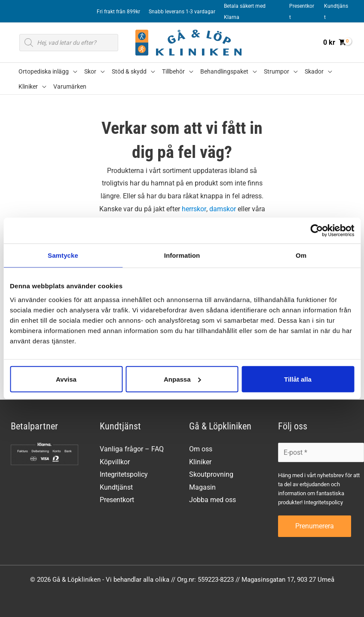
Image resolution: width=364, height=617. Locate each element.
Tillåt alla (298, 379)
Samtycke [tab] (63, 255)
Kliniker (200, 462)
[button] (73, 72)
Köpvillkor (115, 462)
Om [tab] (301, 255)
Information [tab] (182, 255)
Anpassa (182, 379)
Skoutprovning (211, 475)
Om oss (201, 449)
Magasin (202, 487)
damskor (222, 209)
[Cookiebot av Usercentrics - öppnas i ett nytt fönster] (317, 231)
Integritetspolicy (124, 475)
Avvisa (66, 379)
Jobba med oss (213, 500)
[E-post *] (321, 452)
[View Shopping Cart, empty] (334, 43)
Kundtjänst (116, 487)
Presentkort (117, 500)
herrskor (194, 209)
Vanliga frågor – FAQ (132, 449)
